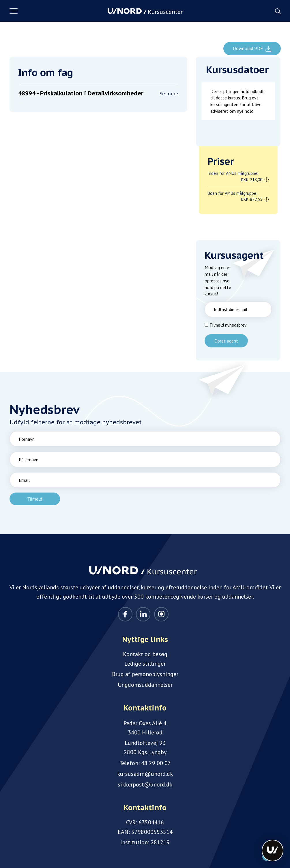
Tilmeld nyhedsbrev (228, 325)
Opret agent (226, 341)
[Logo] (145, 11)
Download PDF (248, 48)
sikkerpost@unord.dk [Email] (145, 784)
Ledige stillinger (145, 664)
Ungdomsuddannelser (145, 685)
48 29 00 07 (156, 763)
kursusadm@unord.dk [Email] (145, 774)
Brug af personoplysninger (145, 674)
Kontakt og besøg (145, 654)
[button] (59, 11)
